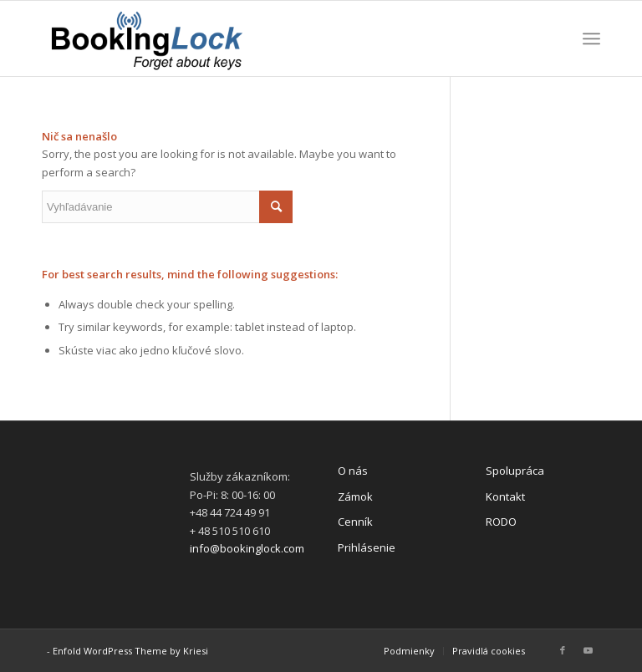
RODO (501, 522)
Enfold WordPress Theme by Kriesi (130, 651)
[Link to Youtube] (588, 650)
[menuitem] (409, 651)
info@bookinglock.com (247, 548)
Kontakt (505, 496)
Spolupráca (515, 471)
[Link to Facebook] (563, 650)
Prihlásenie (367, 547)
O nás (353, 471)
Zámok (355, 496)
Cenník (355, 522)
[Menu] (591, 38)
